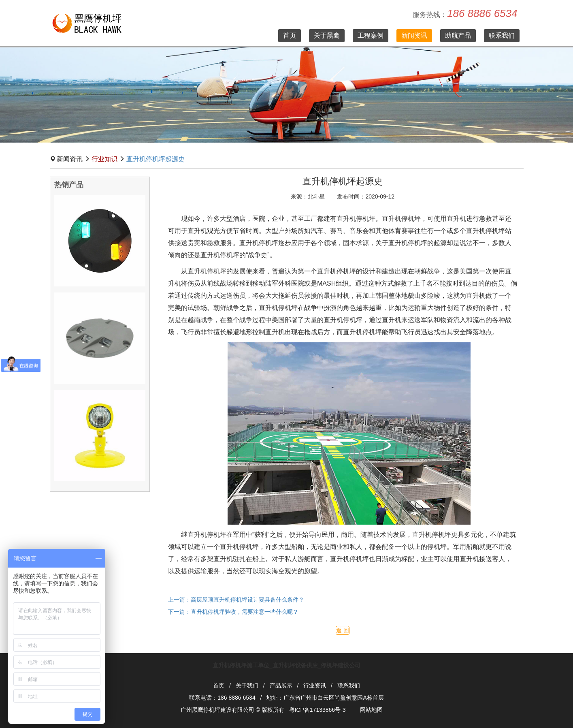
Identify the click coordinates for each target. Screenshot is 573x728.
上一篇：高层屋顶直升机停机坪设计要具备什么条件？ (236, 600)
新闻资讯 (414, 35)
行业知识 (104, 159)
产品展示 (281, 685)
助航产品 (458, 35)
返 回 (343, 630)
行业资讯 (315, 685)
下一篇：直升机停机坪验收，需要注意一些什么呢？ (233, 612)
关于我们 (247, 685)
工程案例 (371, 35)
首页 (290, 35)
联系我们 (502, 35)
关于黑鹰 (327, 35)
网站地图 (371, 710)
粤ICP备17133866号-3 (317, 710)
